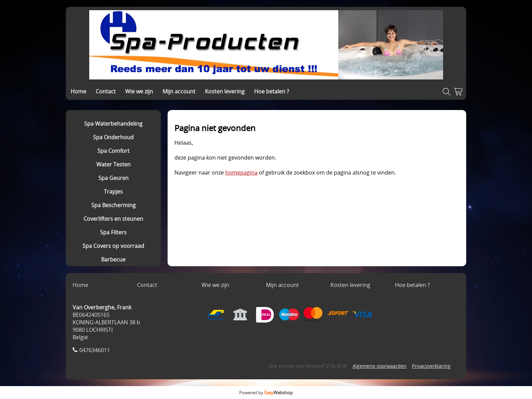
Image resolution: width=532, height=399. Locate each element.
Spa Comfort (113, 151)
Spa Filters (113, 232)
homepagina (241, 173)
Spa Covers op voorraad (113, 246)
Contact (106, 91)
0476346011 (95, 350)
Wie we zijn (139, 91)
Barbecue (113, 259)
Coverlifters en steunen (113, 219)
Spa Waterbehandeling (113, 124)
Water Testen (113, 164)
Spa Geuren (113, 178)
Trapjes (113, 192)
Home (78, 91)
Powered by (266, 393)
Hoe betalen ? (272, 91)
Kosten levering (225, 91)
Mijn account (179, 91)
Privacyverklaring (431, 366)
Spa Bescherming (113, 205)
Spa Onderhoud (113, 137)
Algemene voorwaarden (379, 366)
